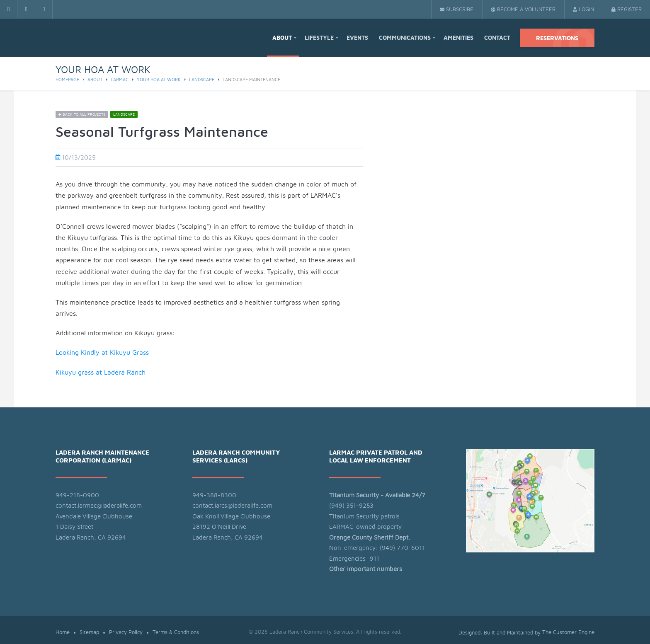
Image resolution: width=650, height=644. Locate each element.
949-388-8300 (214, 495)
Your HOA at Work (159, 80)
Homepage (67, 80)
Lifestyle (319, 38)
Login (583, 10)
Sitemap (89, 633)
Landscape (202, 80)
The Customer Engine (568, 633)
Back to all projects (82, 115)
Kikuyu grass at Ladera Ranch (102, 373)
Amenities (458, 38)
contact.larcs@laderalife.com (232, 506)
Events (357, 38)
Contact (497, 38)
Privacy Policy (126, 633)
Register (627, 10)
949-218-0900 (77, 495)
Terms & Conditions (176, 633)
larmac (120, 80)
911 (375, 559)
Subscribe (457, 10)
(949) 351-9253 (351, 506)
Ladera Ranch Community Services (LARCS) (236, 457)
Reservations (557, 39)
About (282, 38)
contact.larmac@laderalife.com (99, 506)
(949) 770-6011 (402, 548)
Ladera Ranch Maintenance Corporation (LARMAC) (102, 457)
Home (63, 633)
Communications (405, 38)
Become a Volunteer (523, 10)
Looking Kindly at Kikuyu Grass (102, 353)
